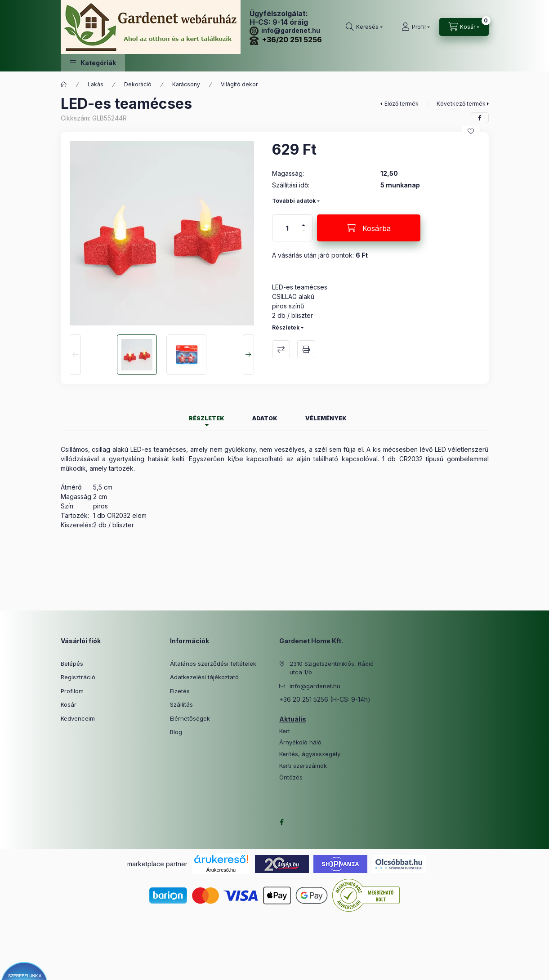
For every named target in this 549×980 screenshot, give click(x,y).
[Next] (248, 355)
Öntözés (291, 777)
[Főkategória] (64, 85)
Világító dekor (239, 84)
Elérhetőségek (190, 718)
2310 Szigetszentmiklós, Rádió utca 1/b (332, 668)
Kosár (69, 704)
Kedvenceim (78, 718)
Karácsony (186, 84)
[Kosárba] (369, 228)
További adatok (294, 201)
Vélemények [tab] (326, 418)
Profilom (72, 691)
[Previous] (75, 355)
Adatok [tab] (265, 418)
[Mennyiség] (287, 228)
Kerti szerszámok (303, 766)
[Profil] (416, 27)
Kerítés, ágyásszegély (310, 754)
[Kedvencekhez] (471, 131)
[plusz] (304, 221)
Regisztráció (78, 677)
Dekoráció (138, 84)
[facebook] (480, 118)
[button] (93, 63)
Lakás (96, 84)
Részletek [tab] (207, 418)
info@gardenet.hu (285, 30)
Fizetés (180, 691)
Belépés (72, 664)
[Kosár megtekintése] (464, 27)
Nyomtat (306, 349)
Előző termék (402, 104)
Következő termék (461, 104)
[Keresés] (364, 27)
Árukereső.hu (221, 870)
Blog (176, 732)
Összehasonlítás (281, 349)
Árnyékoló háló (300, 742)
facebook (282, 822)
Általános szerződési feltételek (213, 664)
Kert (285, 731)
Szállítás (181, 704)
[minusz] (304, 234)
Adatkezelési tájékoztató (204, 677)
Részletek (286, 327)
